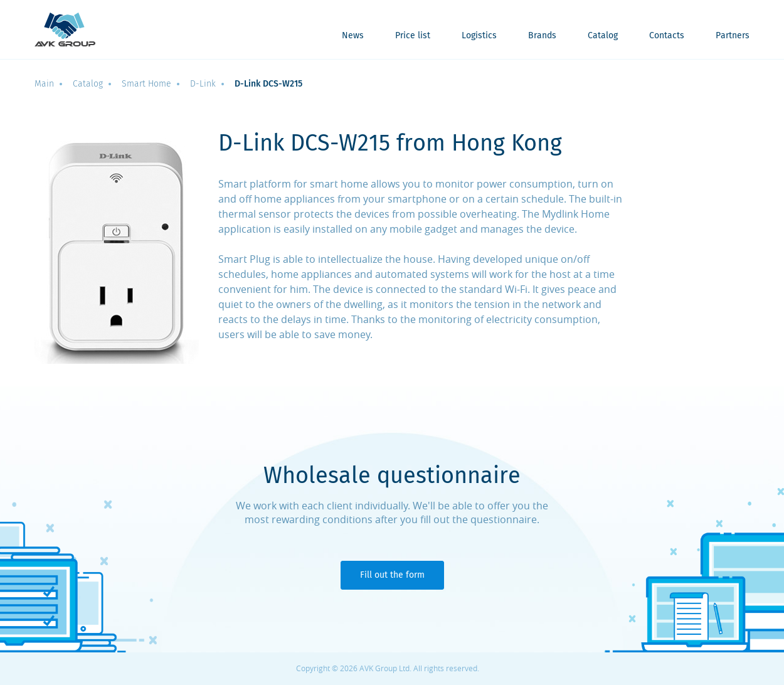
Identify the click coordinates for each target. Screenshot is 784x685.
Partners (733, 36)
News (353, 36)
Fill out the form (392, 575)
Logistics (479, 36)
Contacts (667, 36)
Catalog (603, 36)
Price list (413, 36)
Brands (542, 36)
